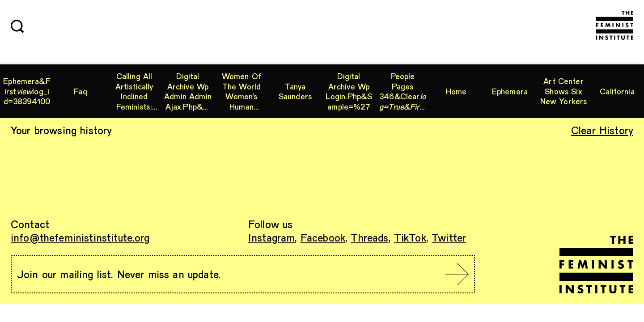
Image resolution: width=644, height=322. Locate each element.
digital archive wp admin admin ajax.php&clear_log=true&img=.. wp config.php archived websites (188, 91)
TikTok (410, 237)
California (617, 91)
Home (456, 91)
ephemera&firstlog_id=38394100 (27, 91)
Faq (80, 91)
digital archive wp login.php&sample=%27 (349, 91)
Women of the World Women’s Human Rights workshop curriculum (241, 91)
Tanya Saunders (295, 91)
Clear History (602, 130)
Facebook (323, 237)
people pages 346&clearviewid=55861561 (403, 91)
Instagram (271, 237)
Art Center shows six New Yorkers (564, 91)
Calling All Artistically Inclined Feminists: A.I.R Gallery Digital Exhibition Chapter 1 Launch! (134, 91)
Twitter (449, 237)
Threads (369, 237)
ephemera (510, 91)
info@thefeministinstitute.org (80, 237)
